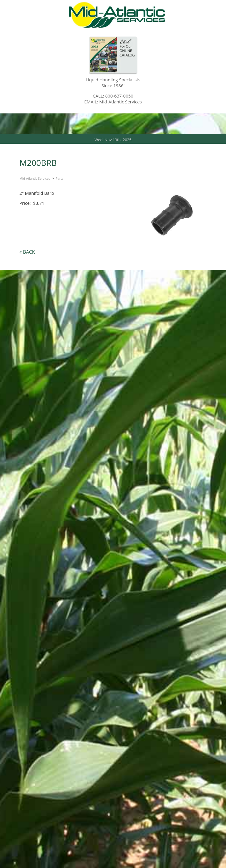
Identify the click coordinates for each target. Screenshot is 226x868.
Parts (59, 178)
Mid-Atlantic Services (35, 178)
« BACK (27, 252)
